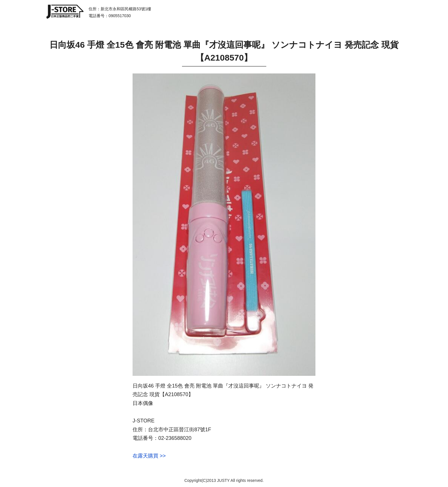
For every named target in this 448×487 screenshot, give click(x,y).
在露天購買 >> (149, 456)
